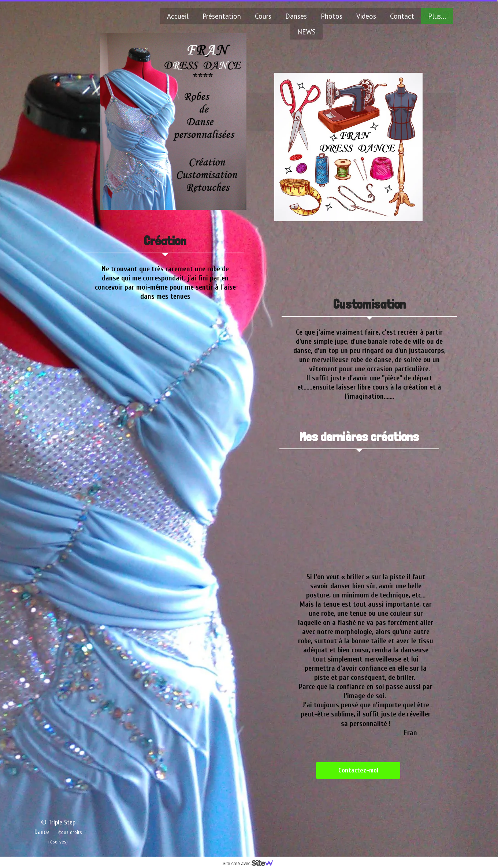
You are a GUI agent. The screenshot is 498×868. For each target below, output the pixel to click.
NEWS (306, 32)
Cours (263, 16)
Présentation (222, 16)
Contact (402, 16)
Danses (296, 16)
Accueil (178, 16)
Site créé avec (251, 864)
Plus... (437, 16)
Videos (366, 16)
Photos (332, 16)
